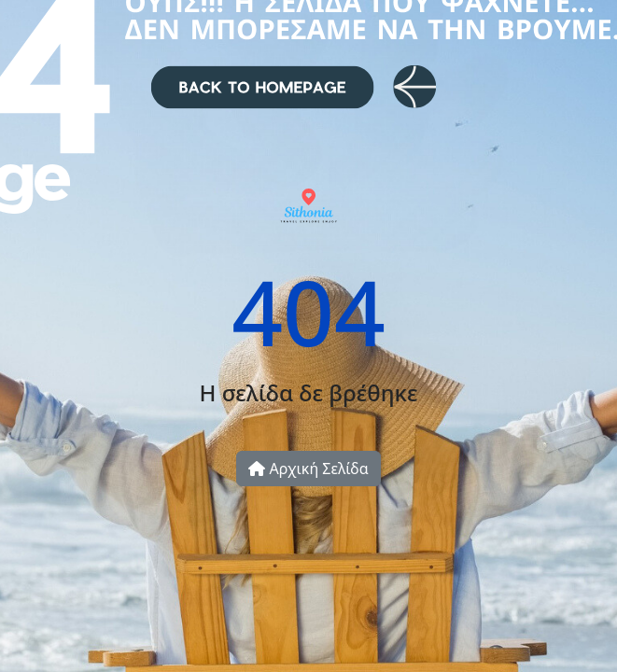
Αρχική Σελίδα (308, 469)
